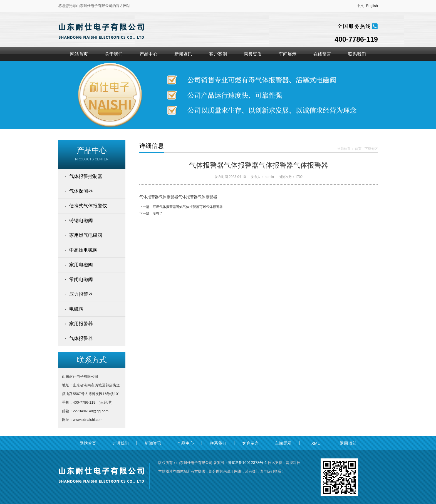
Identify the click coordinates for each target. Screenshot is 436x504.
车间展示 (288, 54)
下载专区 (371, 149)
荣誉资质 (253, 54)
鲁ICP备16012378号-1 (247, 463)
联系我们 (357, 54)
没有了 (158, 213)
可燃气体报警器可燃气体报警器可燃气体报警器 (188, 207)
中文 (360, 6)
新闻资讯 (183, 54)
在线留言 (322, 54)
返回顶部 (348, 443)
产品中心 (148, 54)
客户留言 (251, 443)
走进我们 (120, 443)
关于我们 (114, 54)
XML (316, 443)
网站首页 (79, 54)
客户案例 (218, 54)
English (372, 6)
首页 (358, 149)
